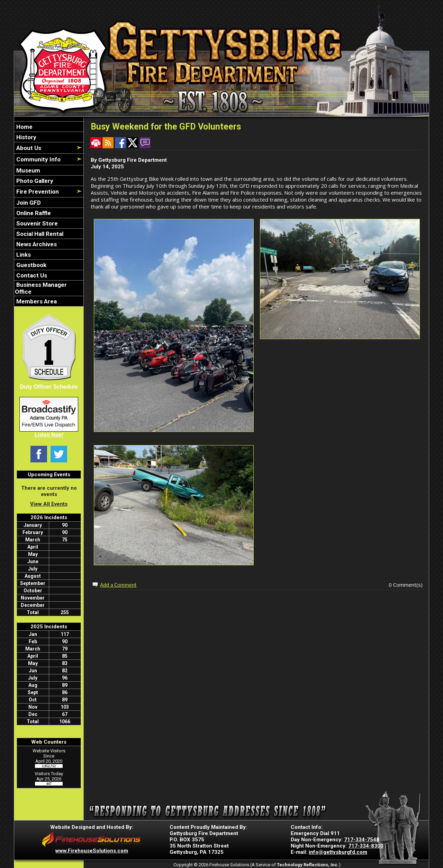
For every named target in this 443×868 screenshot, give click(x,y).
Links (23, 255)
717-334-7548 (362, 840)
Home (24, 127)
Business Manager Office (41, 288)
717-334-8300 (366, 846)
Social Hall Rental (39, 234)
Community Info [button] (38, 159)
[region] (49, 214)
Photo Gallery (34, 181)
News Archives (36, 244)
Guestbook (31, 265)
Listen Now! (49, 435)
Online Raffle (33, 213)
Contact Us (31, 275)
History (26, 137)
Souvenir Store (36, 223)
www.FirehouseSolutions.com (92, 851)
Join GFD (28, 203)
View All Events (49, 504)
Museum (28, 170)
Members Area (36, 301)
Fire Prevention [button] (37, 192)
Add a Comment (118, 585)
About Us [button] (28, 148)
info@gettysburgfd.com (338, 852)
